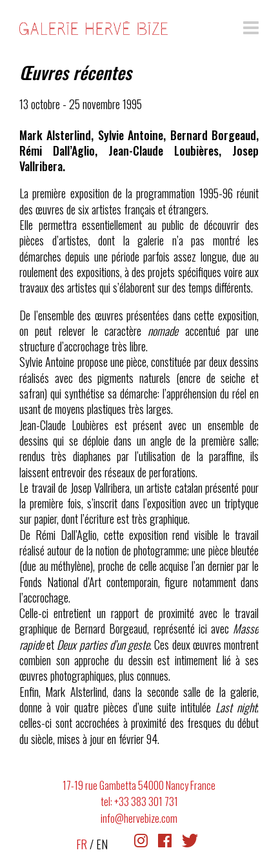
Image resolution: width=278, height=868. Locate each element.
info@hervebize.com (139, 818)
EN (102, 844)
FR (82, 844)
